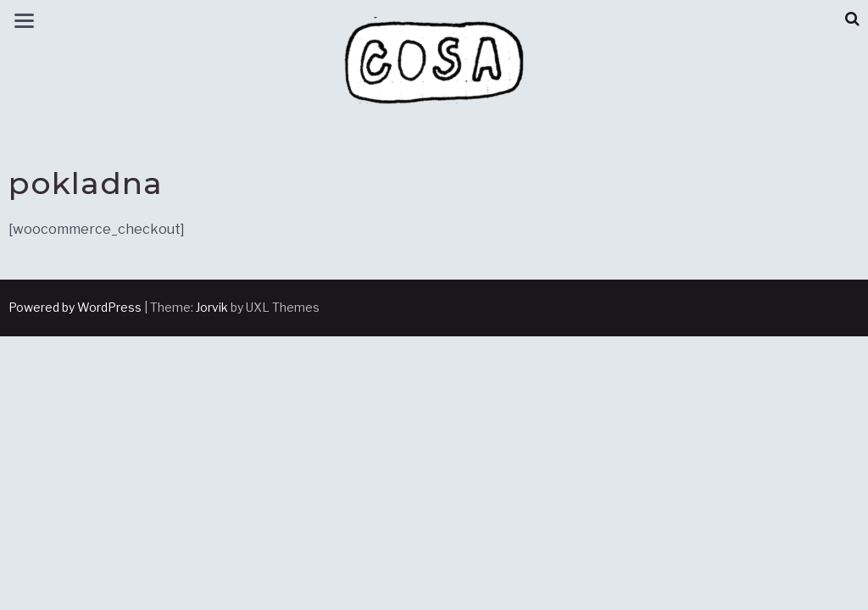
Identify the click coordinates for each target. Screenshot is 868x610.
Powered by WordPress (75, 307)
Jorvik (212, 307)
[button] (852, 19)
